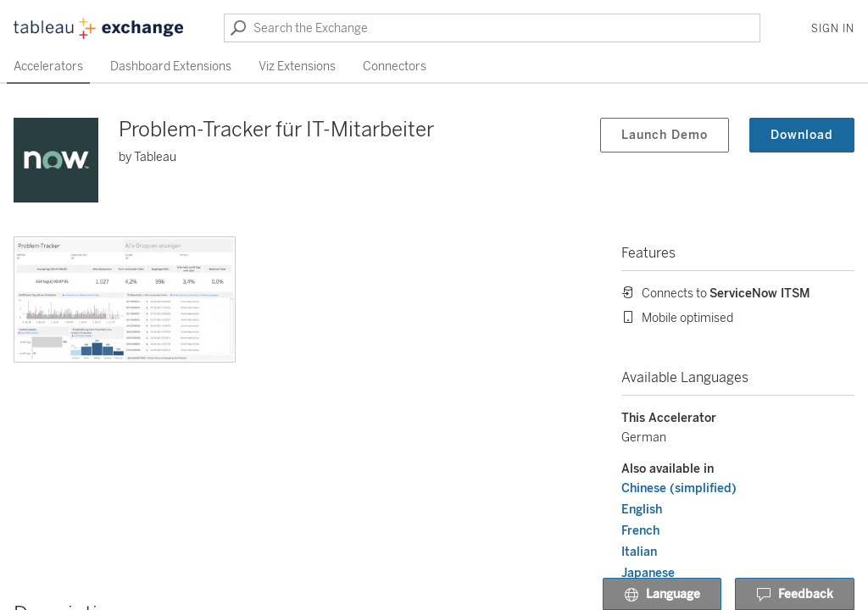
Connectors (395, 67)
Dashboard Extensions (171, 67)
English (642, 510)
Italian (639, 552)
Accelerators (48, 67)
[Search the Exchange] (492, 28)
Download (802, 135)
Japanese (648, 573)
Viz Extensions (297, 67)
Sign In (833, 29)
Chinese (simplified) (679, 488)
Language (662, 595)
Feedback (795, 595)
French (640, 531)
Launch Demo (665, 135)
